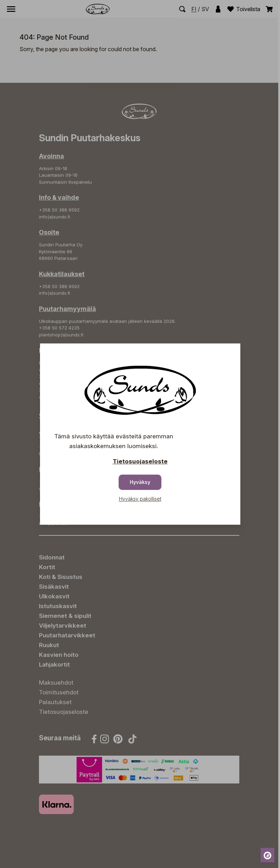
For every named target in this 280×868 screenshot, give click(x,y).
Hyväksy (140, 482)
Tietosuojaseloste (140, 461)
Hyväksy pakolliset (140, 499)
